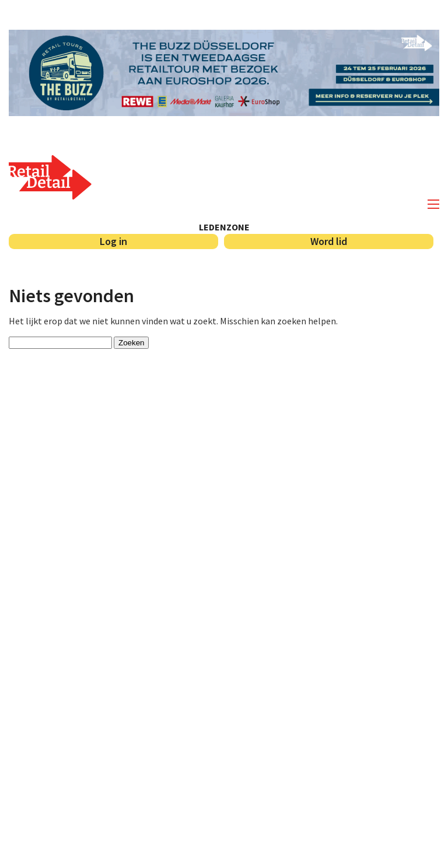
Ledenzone (224, 227)
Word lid (329, 241)
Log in (113, 241)
